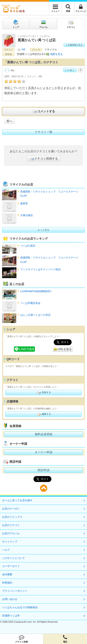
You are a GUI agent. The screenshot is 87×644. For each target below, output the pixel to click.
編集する (43, 414)
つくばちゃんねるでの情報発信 (20, 607)
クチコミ (71, 24)
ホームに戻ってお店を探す (17, 500)
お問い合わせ (10, 599)
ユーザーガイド (11, 566)
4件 (23, 49)
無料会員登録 (44, 434)
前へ (9, 121)
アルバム (43, 24)
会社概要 (7, 574)
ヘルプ (6, 550)
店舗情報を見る (74, 45)
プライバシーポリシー (15, 591)
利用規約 (7, 583)
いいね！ (70, 70)
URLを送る (63, 349)
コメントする (43, 111)
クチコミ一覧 (44, 132)
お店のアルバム (11, 533)
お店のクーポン (11, 509)
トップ (16, 24)
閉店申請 (44, 470)
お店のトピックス (12, 517)
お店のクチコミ (11, 525)
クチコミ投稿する (44, 159)
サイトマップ (10, 542)
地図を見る (56, 54)
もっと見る (43, 230)
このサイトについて (13, 558)
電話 (65, 639)
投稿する (43, 393)
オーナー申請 (44, 452)
